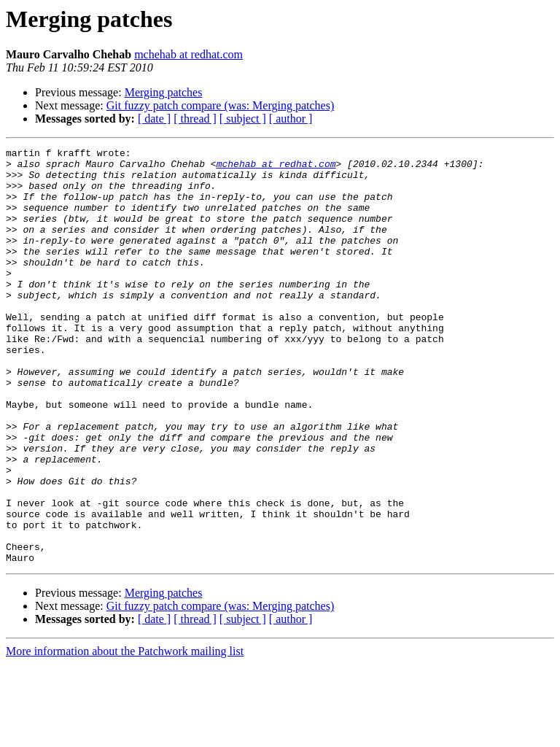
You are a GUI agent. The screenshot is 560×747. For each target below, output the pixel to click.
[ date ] (154, 119)
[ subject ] (243, 119)
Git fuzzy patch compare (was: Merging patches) (220, 105)
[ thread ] (195, 119)
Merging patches (164, 92)
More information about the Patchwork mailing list (125, 734)
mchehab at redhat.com (188, 54)
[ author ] (291, 119)
